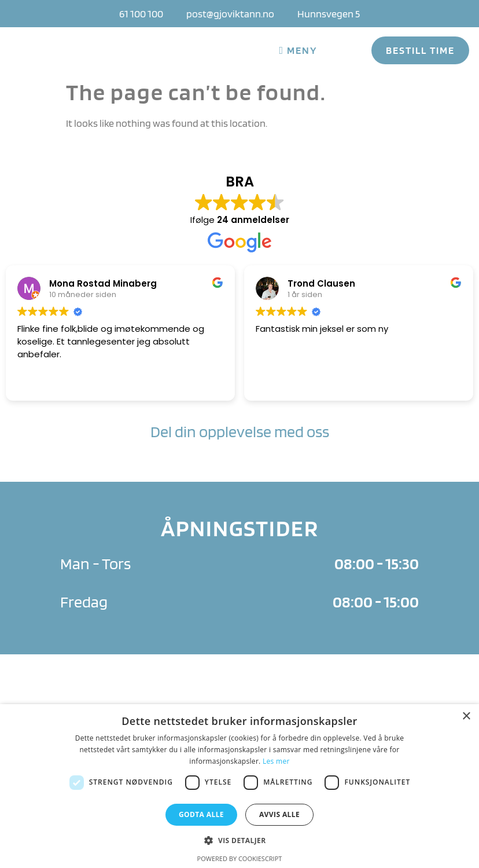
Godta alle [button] (201, 814)
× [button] (466, 717)
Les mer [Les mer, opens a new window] (276, 761)
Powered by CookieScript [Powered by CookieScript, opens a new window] (240, 858)
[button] (239, 840)
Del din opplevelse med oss (240, 431)
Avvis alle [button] (279, 814)
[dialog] (239, 786)
